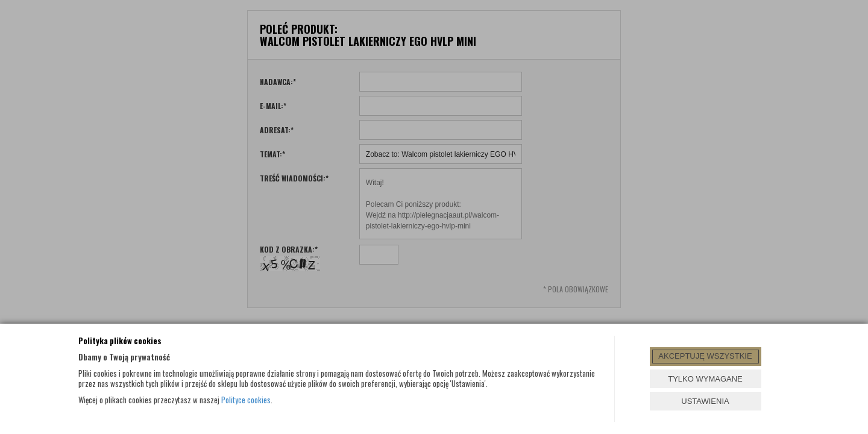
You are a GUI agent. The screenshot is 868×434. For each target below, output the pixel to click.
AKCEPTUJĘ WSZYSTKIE (705, 356)
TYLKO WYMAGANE (705, 379)
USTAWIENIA (705, 401)
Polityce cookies (246, 400)
